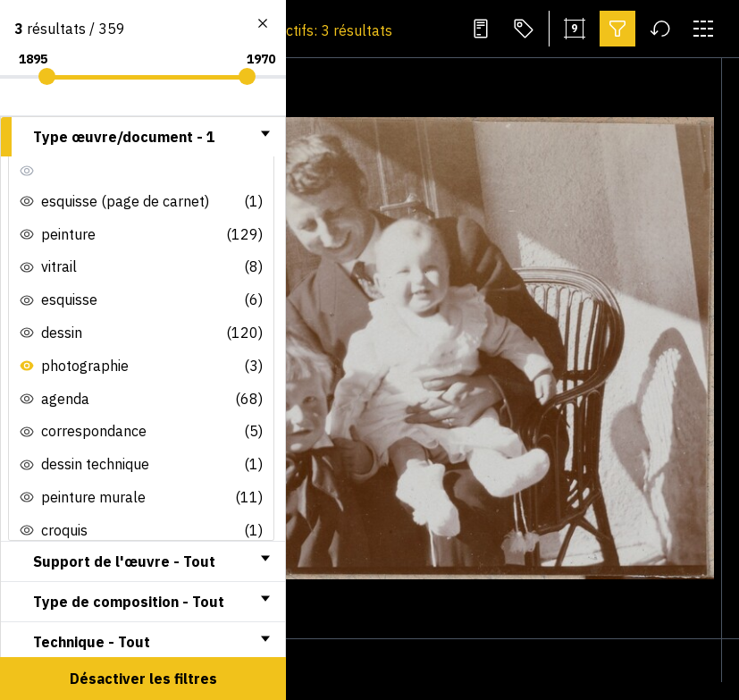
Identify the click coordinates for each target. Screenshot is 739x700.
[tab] (143, 137)
